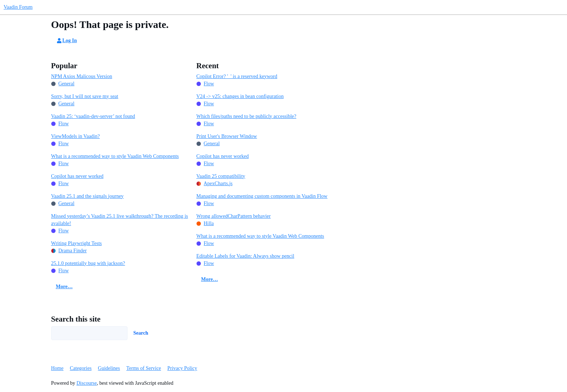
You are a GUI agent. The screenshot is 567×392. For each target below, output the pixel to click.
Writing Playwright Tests (77, 243)
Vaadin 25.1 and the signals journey (88, 196)
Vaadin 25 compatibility (221, 176)
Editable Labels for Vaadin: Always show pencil (246, 256)
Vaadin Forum (18, 7)
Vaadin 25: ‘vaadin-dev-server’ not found (93, 116)
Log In (66, 41)
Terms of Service (144, 368)
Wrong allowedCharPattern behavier (234, 216)
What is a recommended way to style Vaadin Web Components (115, 156)
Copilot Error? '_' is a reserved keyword (237, 76)
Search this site (76, 319)
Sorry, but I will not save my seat (85, 96)
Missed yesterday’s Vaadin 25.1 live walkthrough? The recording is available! (120, 220)
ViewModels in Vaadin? (76, 136)
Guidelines (109, 368)
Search (141, 333)
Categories (81, 368)
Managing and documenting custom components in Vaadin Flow (262, 196)
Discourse (87, 383)
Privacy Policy (182, 368)
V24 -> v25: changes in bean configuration (240, 96)
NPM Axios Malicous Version (82, 76)
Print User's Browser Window (227, 136)
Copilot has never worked (77, 176)
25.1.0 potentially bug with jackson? (88, 263)
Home (57, 368)
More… (64, 287)
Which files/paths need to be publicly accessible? (246, 116)
